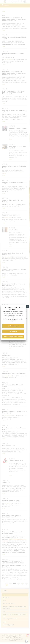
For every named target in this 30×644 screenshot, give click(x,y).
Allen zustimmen (13, 326)
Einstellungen (13, 331)
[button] (28, 307)
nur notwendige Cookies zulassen (13, 337)
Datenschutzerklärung (10, 319)
